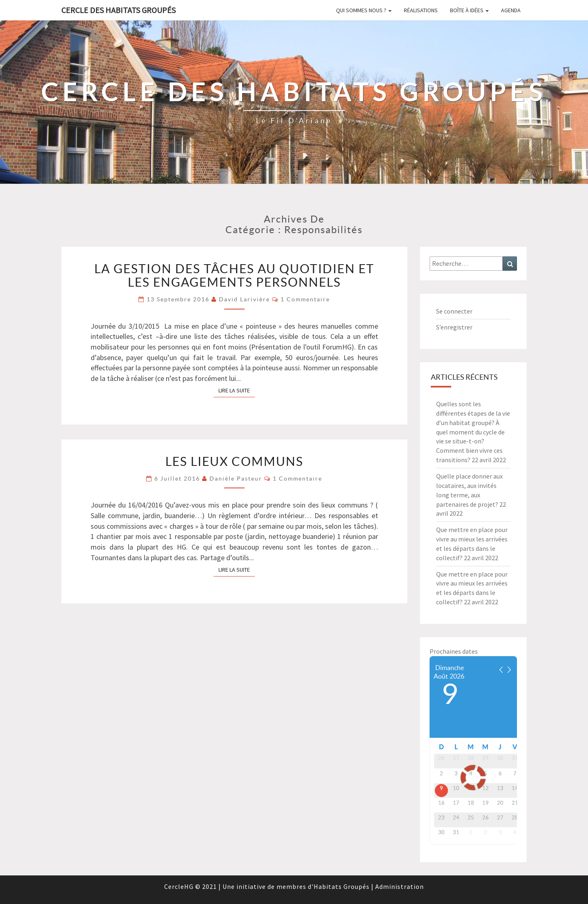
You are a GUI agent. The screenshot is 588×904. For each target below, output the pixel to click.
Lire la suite (237, 390)
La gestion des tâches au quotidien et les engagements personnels (234, 275)
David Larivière (244, 299)
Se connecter (454, 311)
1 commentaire (305, 299)
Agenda (511, 10)
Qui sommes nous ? (364, 10)
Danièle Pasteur (236, 479)
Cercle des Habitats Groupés (118, 10)
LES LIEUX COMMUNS (234, 461)
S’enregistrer (454, 327)
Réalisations (421, 10)
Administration (400, 886)
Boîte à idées (469, 10)
